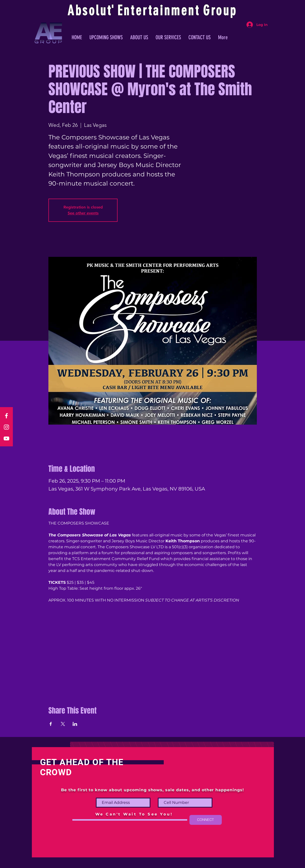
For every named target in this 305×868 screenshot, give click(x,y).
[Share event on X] (63, 724)
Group (220, 11)
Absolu (87, 11)
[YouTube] (6, 438)
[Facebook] (6, 416)
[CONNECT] (206, 820)
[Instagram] (6, 427)
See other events (83, 213)
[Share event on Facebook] (51, 724)
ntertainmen (159, 11)
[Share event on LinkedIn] (75, 724)
